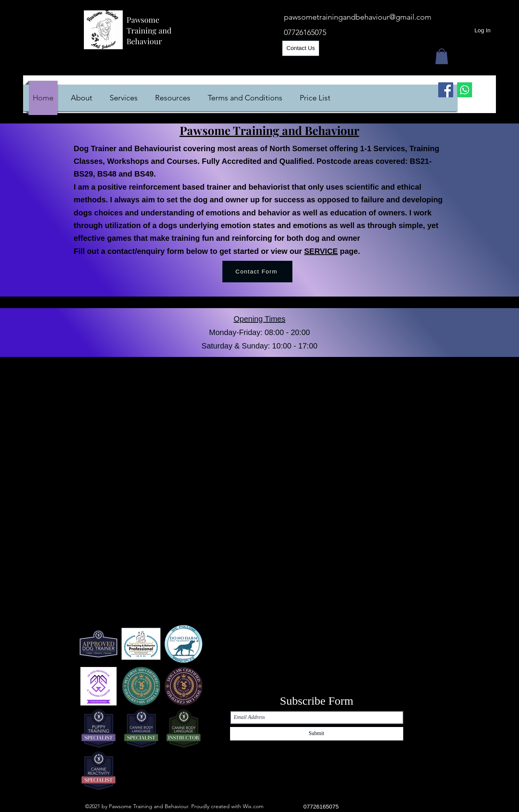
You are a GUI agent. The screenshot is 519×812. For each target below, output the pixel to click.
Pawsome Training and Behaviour (149, 30)
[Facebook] (446, 90)
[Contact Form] (257, 272)
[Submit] (317, 734)
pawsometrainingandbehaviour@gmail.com (358, 17)
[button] (442, 56)
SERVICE (321, 251)
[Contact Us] (301, 48)
